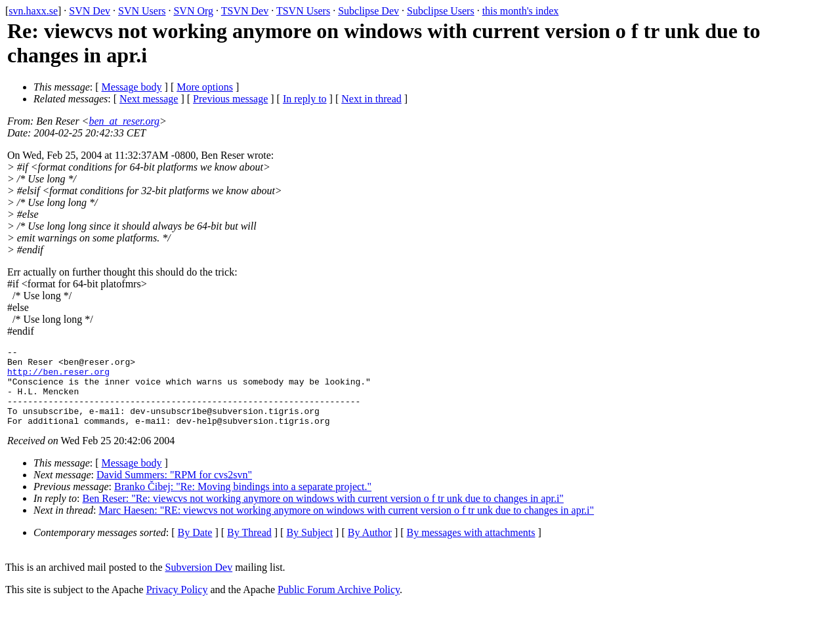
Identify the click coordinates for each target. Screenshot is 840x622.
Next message (149, 99)
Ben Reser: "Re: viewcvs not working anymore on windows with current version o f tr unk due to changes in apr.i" (323, 514)
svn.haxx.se (33, 11)
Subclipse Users (441, 11)
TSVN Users (303, 11)
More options (205, 87)
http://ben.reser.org (58, 377)
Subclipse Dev (368, 11)
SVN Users (142, 11)
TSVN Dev (245, 11)
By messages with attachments (471, 548)
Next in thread (371, 99)
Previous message (230, 99)
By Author (370, 548)
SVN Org (193, 11)
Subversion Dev (199, 583)
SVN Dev (90, 11)
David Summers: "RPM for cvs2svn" (174, 490)
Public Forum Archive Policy (339, 605)
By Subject (309, 548)
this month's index (521, 11)
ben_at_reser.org (124, 121)
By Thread (249, 548)
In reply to (305, 99)
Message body (132, 87)
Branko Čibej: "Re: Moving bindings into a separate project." (243, 502)
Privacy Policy (177, 605)
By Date (195, 548)
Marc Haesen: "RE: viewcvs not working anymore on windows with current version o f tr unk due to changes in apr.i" (346, 526)
